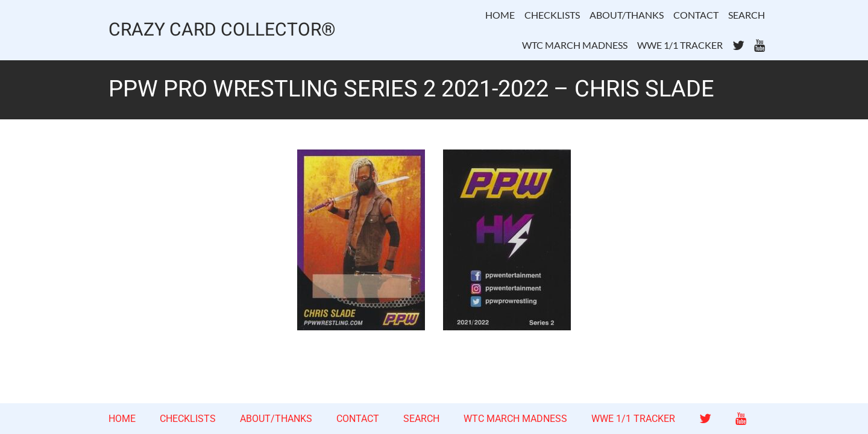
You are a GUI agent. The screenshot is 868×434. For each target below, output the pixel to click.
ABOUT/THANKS (627, 15)
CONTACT (696, 15)
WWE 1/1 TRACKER (680, 45)
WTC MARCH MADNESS (575, 45)
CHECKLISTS (552, 15)
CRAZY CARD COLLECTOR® (222, 30)
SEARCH (747, 15)
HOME (500, 15)
